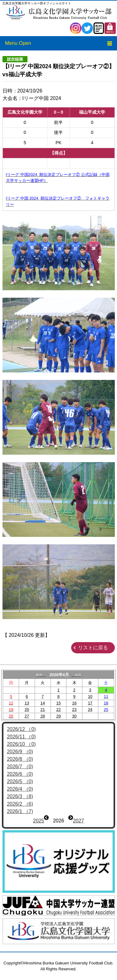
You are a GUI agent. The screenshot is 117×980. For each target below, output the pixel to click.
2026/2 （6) (20, 804)
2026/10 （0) (21, 744)
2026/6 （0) (20, 774)
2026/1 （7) (20, 811)
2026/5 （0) (20, 781)
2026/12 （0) (21, 729)
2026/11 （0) (21, 737)
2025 (39, 821)
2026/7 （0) (20, 767)
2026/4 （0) (20, 789)
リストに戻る (93, 648)
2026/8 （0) (20, 759)
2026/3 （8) (20, 796)
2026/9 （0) (20, 752)
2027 (79, 821)
